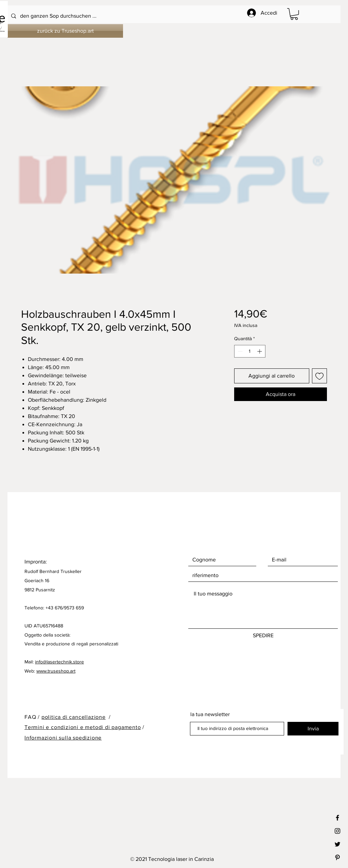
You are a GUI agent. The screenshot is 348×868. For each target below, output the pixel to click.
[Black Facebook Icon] (337, 818)
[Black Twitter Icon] (337, 844)
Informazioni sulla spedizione (63, 738)
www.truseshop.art (56, 671)
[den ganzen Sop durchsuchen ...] (156, 16)
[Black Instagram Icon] (337, 831)
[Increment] (260, 351)
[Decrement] (239, 351)
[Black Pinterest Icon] (337, 857)
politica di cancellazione (74, 717)
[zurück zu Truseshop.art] (65, 31)
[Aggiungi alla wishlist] (319, 376)
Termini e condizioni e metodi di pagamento (83, 727)
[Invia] (313, 729)
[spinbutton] (250, 351)
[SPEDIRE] (263, 636)
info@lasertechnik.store (59, 662)
